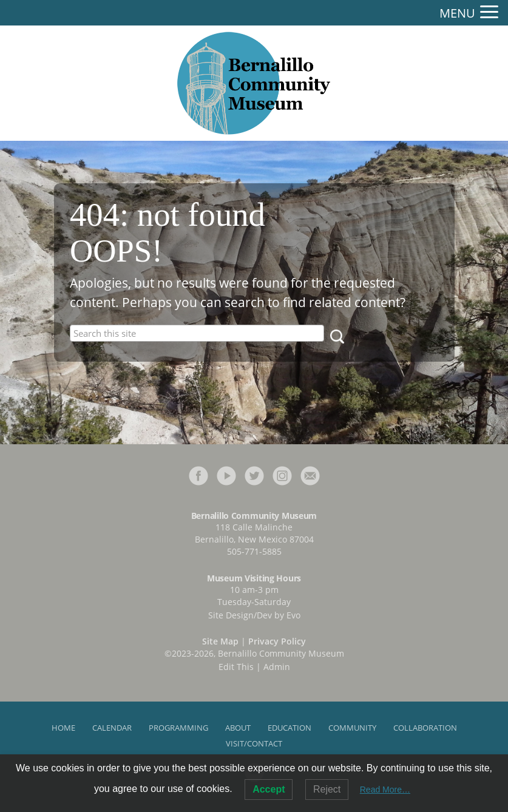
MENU (457, 13)
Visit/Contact (254, 743)
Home (63, 728)
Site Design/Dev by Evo (254, 615)
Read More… (385, 790)
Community (352, 728)
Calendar (112, 728)
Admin (277, 667)
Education (290, 728)
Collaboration (425, 728)
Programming (178, 728)
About (238, 728)
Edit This (236, 667)
